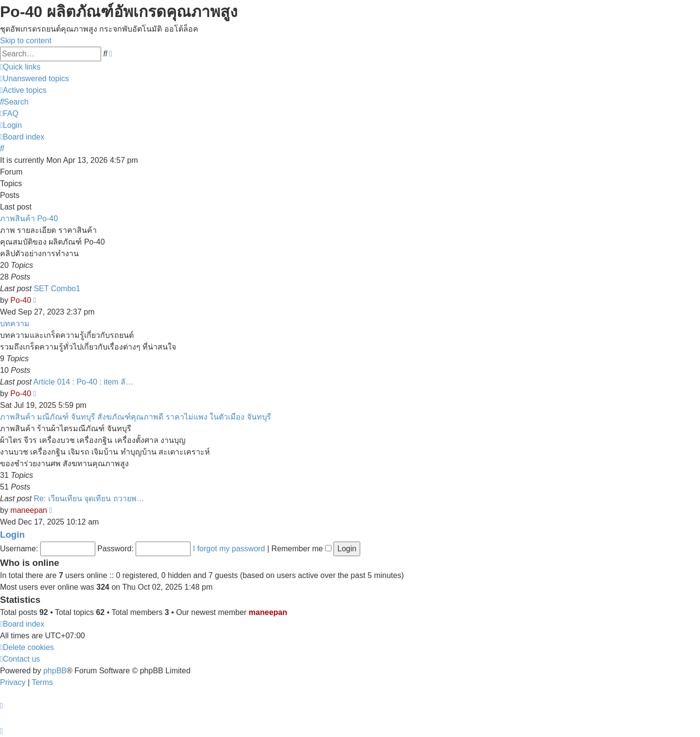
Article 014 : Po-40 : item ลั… (84, 382)
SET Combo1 (57, 289)
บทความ (15, 324)
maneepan (29, 510)
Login (12, 535)
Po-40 (21, 300)
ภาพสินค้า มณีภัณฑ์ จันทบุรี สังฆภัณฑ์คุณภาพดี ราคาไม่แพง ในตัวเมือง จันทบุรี (136, 417)
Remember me (301, 549)
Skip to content (26, 41)
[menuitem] (35, 79)
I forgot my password (229, 549)
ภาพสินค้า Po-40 (29, 219)
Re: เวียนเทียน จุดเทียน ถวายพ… (89, 499)
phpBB (55, 671)
